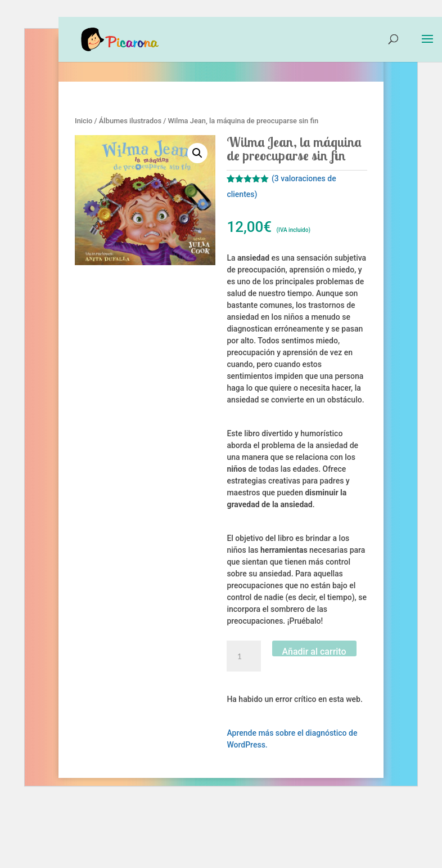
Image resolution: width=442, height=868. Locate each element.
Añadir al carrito (314, 651)
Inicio (84, 121)
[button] (197, 153)
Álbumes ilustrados (130, 121)
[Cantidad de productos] (243, 656)
